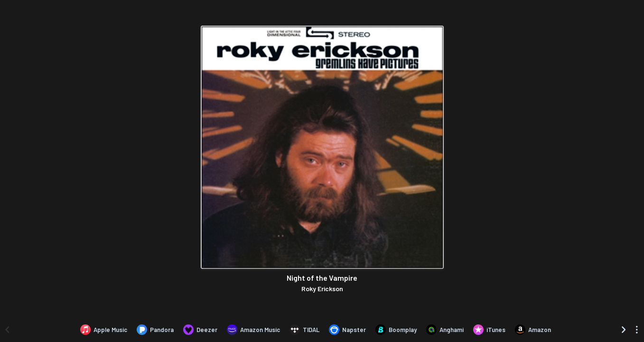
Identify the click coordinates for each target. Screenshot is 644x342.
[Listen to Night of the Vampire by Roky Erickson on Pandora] (155, 330)
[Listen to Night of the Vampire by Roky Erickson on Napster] (347, 330)
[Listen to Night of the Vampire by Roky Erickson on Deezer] (200, 330)
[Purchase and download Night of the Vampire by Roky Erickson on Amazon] (533, 330)
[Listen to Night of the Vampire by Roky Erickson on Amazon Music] (253, 330)
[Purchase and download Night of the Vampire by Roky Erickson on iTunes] (489, 330)
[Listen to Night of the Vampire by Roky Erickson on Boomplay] (396, 330)
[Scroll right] (624, 330)
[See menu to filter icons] (637, 330)
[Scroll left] (7, 330)
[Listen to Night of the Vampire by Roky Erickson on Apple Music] (104, 330)
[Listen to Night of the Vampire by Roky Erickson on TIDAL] (304, 330)
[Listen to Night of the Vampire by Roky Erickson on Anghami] (445, 330)
